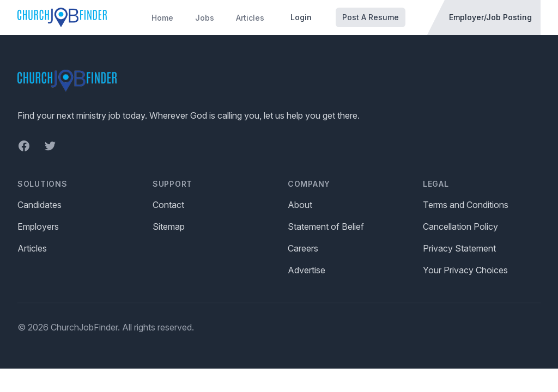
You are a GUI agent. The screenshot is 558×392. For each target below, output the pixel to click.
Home (162, 18)
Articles (250, 18)
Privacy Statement (459, 248)
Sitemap (169, 226)
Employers (38, 226)
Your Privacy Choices (465, 270)
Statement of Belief (326, 226)
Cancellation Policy (460, 226)
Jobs (205, 18)
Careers (303, 248)
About (300, 205)
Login (301, 17)
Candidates (40, 205)
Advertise (307, 270)
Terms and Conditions (466, 205)
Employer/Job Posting (490, 17)
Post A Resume (371, 17)
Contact (168, 205)
